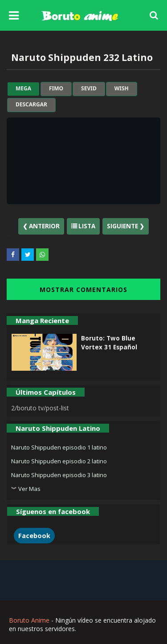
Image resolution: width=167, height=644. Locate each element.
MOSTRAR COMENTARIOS (83, 290)
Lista (83, 226)
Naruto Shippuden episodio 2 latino (59, 461)
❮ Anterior (41, 226)
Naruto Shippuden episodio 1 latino (59, 447)
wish (122, 89)
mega (23, 89)
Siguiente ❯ (126, 226)
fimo (56, 89)
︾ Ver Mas (26, 489)
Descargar (31, 105)
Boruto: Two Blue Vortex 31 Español (109, 343)
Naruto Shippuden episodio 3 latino (59, 475)
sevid (89, 89)
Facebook (34, 536)
